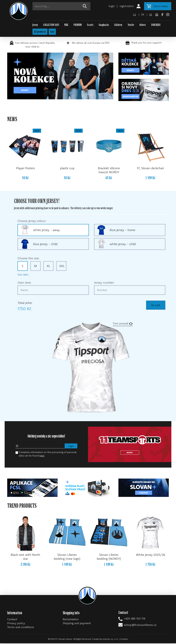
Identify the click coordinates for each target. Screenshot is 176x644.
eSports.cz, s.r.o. (111, 640)
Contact (12, 620)
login (112, 6)
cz (134, 15)
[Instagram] (168, 14)
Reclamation (71, 620)
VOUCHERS (156, 25)
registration (127, 6)
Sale (53, 32)
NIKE (66, 25)
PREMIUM (78, 25)
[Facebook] (163, 14)
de (151, 15)
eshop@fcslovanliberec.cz (140, 626)
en (142, 15)
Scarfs (90, 25)
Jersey (35, 25)
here (42, 456)
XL (48, 267)
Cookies (124, 640)
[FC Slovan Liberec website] (157, 14)
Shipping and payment (77, 624)
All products (40, 32)
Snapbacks (104, 25)
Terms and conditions (21, 628)
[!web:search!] (85, 6)
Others (143, 25)
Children (118, 25)
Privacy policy (16, 624)
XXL (62, 267)
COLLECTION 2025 (51, 25)
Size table (23, 275)
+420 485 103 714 (135, 619)
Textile (131, 25)
